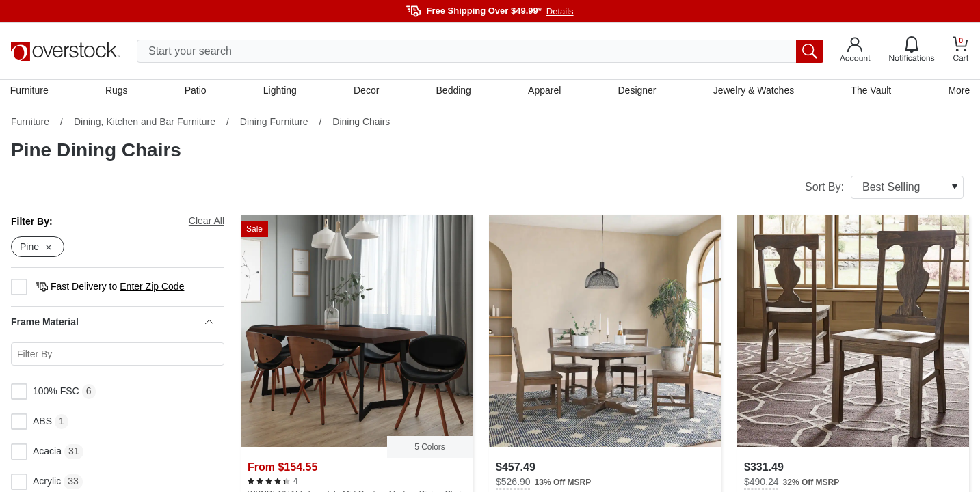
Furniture (30, 91)
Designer (637, 91)
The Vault (870, 91)
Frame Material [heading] (112, 323)
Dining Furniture (274, 122)
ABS (31, 423)
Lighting (280, 91)
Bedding (454, 91)
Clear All (207, 221)
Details (560, 11)
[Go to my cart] (961, 51)
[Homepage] (66, 51)
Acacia (36, 453)
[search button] (810, 51)
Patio (196, 91)
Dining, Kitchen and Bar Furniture (145, 122)
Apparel (544, 91)
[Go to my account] (855, 51)
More (958, 91)
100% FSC (45, 393)
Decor (366, 91)
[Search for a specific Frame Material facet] (118, 355)
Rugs (117, 91)
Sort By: (884, 188)
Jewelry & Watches (753, 91)
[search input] (480, 51)
